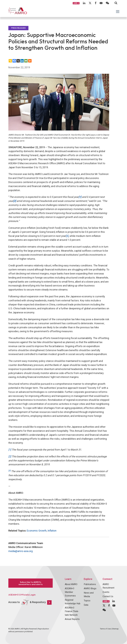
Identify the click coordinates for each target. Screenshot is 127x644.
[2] (10, 456)
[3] (67, 236)
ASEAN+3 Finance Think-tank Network (72, 611)
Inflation (52, 531)
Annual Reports (72, 619)
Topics (87, 601)
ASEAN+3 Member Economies (70, 592)
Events (106, 592)
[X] (18, 61)
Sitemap (115, 629)
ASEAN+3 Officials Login (22, 595)
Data (86, 605)
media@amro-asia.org (20, 551)
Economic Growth (37, 531)
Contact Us (108, 596)
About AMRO (71, 584)
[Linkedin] (22, 61)
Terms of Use (105, 629)
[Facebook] (14, 61)
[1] (10, 450)
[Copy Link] (10, 61)
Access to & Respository (30, 602)
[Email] (26, 61)
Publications (90, 584)
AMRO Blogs (90, 588)
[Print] (30, 61)
